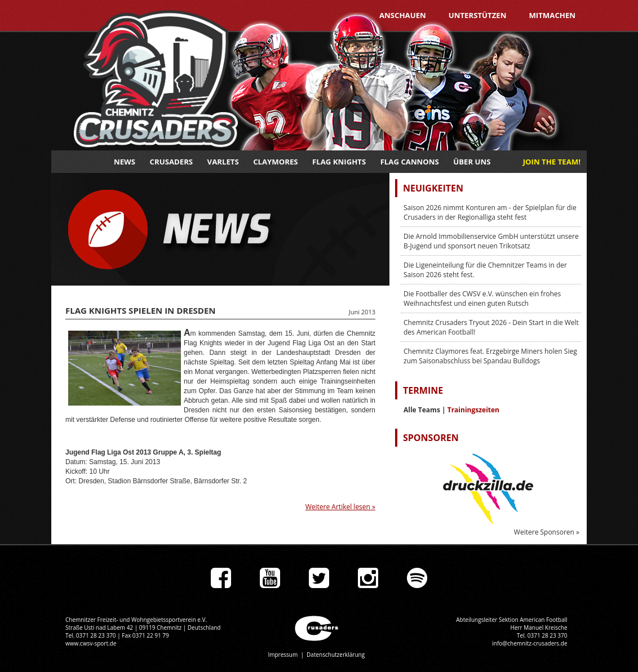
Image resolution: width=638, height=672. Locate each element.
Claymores (275, 162)
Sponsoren (431, 438)
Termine (423, 390)
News (125, 162)
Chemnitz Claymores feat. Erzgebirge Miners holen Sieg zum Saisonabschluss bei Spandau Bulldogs (490, 356)
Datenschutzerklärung (336, 655)
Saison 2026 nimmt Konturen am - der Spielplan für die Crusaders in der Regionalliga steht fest (490, 212)
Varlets (223, 162)
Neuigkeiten (433, 188)
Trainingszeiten (473, 410)
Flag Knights (339, 162)
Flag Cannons (410, 162)
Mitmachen (552, 15)
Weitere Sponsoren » (547, 532)
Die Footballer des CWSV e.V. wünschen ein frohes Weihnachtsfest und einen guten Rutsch (482, 299)
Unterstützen (478, 15)
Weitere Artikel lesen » (340, 507)
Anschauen (403, 15)
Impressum (283, 655)
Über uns (472, 162)
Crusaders (172, 162)
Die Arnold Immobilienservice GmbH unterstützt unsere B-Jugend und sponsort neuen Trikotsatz (491, 241)
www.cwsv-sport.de (91, 643)
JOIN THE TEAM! (552, 162)
